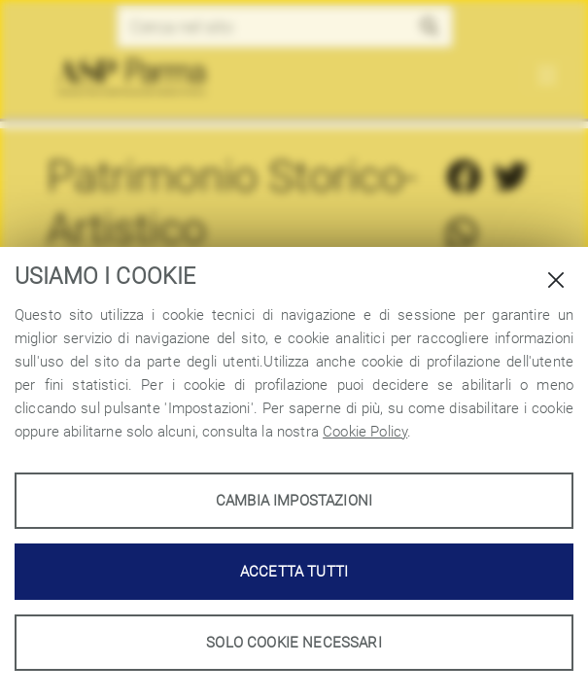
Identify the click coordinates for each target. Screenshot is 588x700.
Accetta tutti (294, 572)
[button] (431, 27)
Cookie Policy (365, 432)
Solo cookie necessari (294, 643)
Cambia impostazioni (294, 501)
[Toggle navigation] (547, 77)
